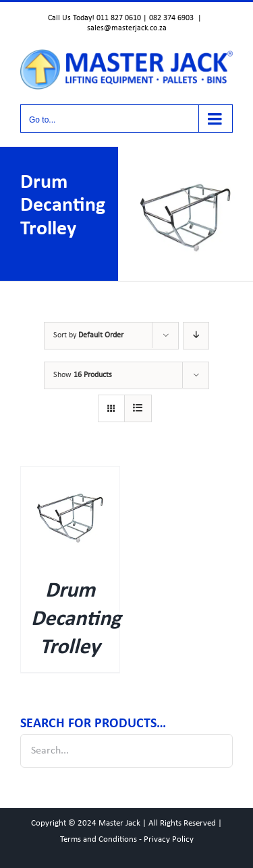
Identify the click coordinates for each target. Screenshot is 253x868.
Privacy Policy (169, 839)
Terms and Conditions (99, 839)
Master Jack (119, 823)
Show (83, 375)
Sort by (88, 335)
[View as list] (138, 408)
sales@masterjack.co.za (127, 28)
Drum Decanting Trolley (76, 619)
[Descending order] (196, 336)
